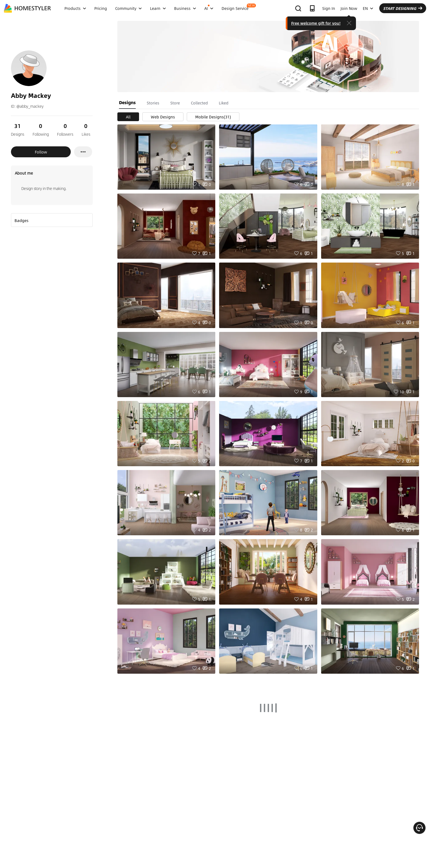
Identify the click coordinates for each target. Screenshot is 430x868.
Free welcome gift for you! (316, 23)
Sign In (329, 8)
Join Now (349, 8)
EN (368, 8)
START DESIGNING (403, 8)
